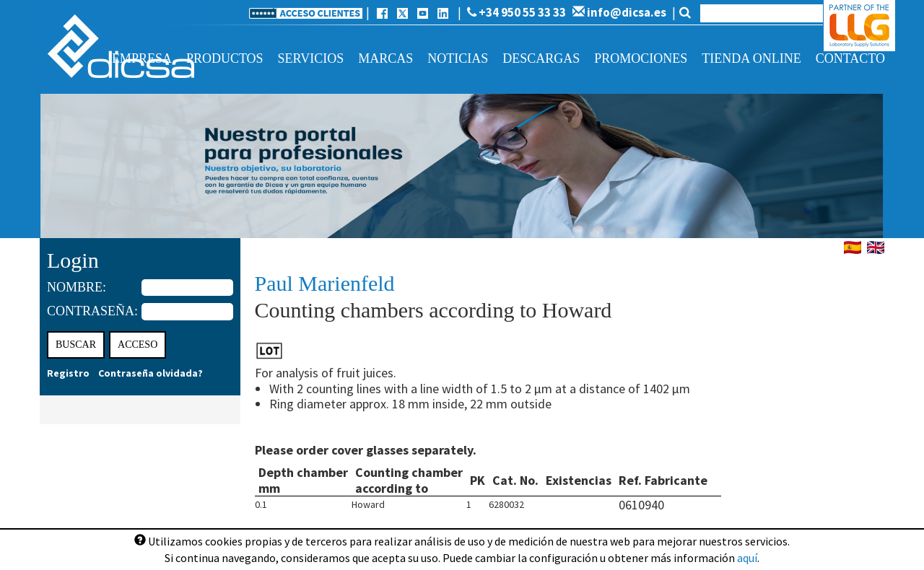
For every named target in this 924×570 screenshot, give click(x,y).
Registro (68, 373)
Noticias (458, 58)
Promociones (641, 58)
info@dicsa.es (619, 12)
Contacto (850, 58)
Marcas (385, 58)
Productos (225, 58)
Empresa (142, 58)
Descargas (541, 58)
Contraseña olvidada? (151, 373)
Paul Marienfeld (325, 283)
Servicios (311, 58)
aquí (747, 558)
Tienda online (751, 58)
